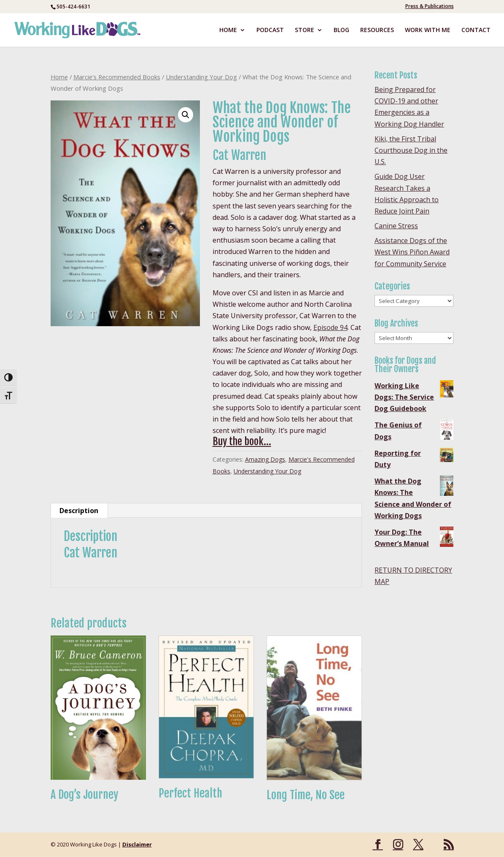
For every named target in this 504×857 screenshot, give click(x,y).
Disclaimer (137, 844)
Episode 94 (330, 327)
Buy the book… (242, 441)
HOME (228, 30)
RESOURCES (377, 30)
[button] (186, 115)
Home (59, 77)
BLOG (341, 30)
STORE (305, 30)
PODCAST (270, 30)
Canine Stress (396, 226)
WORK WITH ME (428, 30)
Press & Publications (430, 7)
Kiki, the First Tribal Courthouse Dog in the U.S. (411, 150)
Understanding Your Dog (201, 77)
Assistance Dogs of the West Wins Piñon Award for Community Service (412, 252)
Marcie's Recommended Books (117, 77)
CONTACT (476, 30)
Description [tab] (79, 511)
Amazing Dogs (265, 459)
